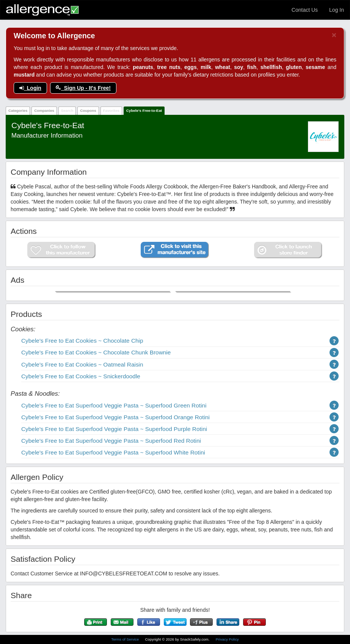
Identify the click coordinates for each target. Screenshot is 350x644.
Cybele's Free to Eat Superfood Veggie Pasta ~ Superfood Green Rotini (114, 405)
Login (30, 88)
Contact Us (305, 10)
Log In (337, 10)
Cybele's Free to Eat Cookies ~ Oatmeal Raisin (82, 364)
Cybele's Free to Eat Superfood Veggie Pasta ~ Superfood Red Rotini (111, 441)
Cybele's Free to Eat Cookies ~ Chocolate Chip (82, 341)
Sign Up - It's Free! (83, 88)
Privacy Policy (227, 639)
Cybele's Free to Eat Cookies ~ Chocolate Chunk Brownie (96, 352)
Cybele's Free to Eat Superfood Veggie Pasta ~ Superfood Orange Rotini (115, 417)
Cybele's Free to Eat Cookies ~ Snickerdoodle (81, 376)
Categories (18, 110)
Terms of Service (126, 639)
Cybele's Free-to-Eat (144, 110)
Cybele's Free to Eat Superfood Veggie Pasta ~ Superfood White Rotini (113, 452)
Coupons (88, 110)
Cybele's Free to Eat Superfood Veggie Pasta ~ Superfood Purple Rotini (114, 429)
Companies (44, 110)
